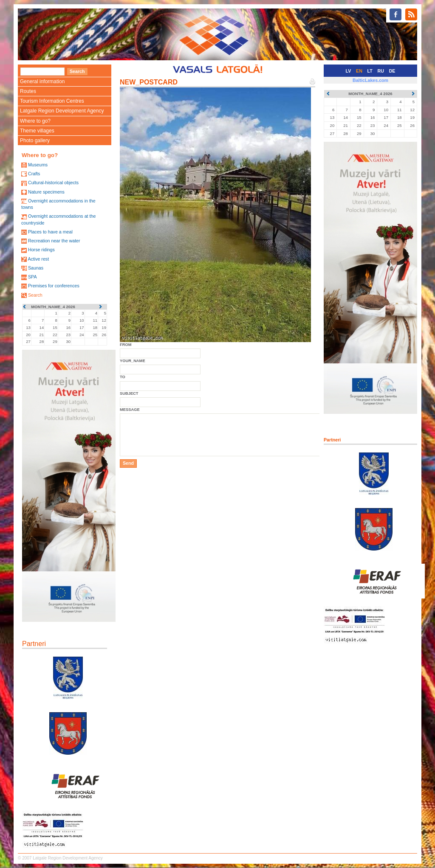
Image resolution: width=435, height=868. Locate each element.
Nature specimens (46, 192)
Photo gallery (35, 140)
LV (349, 71)
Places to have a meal (50, 232)
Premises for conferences (54, 286)
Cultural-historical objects (53, 183)
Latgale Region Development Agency (62, 111)
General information (42, 81)
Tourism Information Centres (52, 101)
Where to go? (35, 121)
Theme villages (37, 131)
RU (381, 71)
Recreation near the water (54, 241)
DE (392, 71)
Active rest (38, 259)
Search (35, 295)
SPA (32, 277)
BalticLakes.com (370, 80)
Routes (28, 91)
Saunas (36, 268)
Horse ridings (41, 250)
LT (370, 71)
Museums (38, 165)
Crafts (34, 174)
